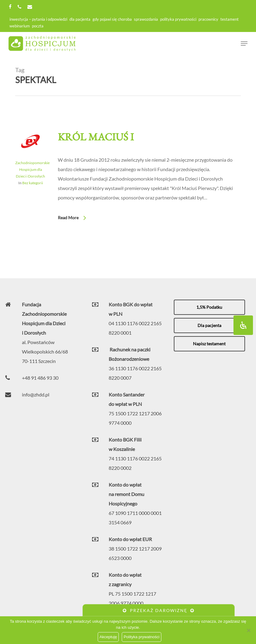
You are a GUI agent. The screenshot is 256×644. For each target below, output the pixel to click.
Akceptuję (108, 637)
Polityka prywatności (142, 637)
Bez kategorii (33, 183)
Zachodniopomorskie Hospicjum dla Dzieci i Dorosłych (32, 169)
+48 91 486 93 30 (40, 378)
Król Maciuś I (96, 137)
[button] (209, 307)
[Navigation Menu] (244, 44)
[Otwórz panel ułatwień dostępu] (243, 325)
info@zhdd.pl (36, 394)
